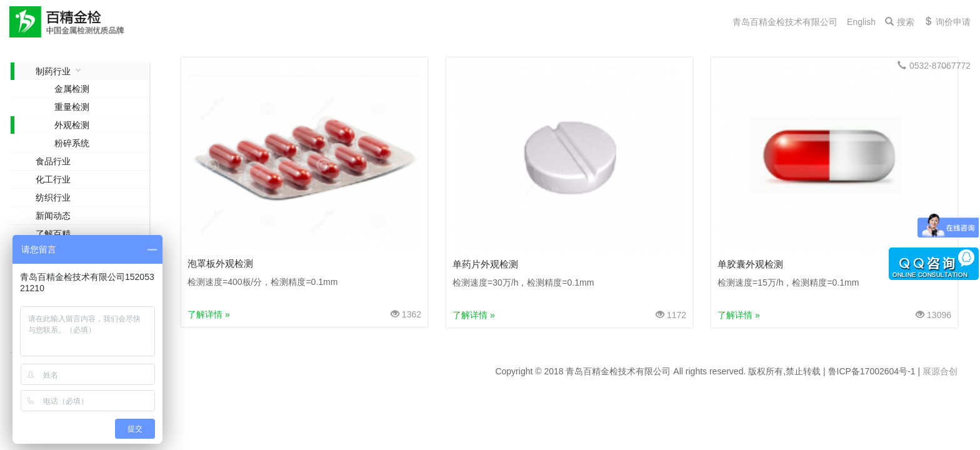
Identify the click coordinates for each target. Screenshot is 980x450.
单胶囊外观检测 (750, 264)
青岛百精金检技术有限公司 (785, 22)
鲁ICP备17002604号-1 (872, 371)
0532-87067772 (934, 66)
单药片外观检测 (485, 264)
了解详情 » (209, 314)
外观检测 (72, 125)
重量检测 (72, 107)
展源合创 (940, 371)
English (861, 22)
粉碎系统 (72, 143)
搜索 (900, 22)
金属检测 (72, 89)
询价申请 (947, 22)
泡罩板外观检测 (220, 263)
